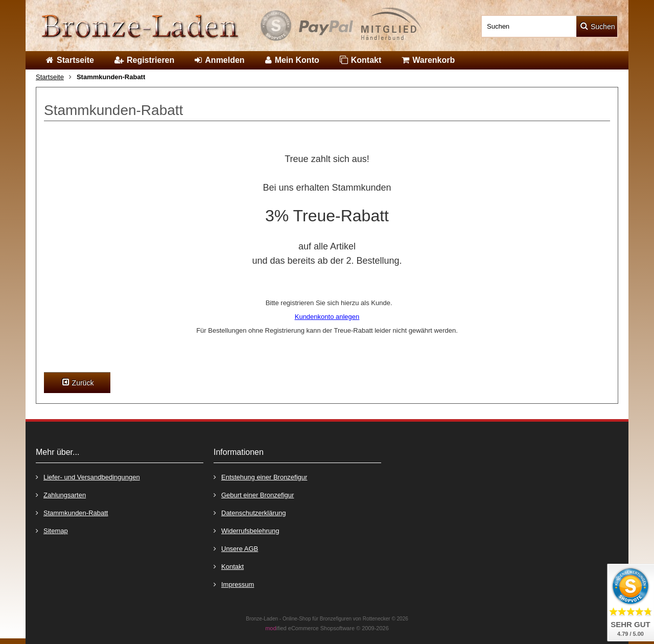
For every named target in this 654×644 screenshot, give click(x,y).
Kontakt (229, 566)
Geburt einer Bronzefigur (254, 494)
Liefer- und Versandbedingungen (88, 477)
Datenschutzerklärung (250, 512)
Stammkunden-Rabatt (72, 512)
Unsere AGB (236, 548)
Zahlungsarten (61, 494)
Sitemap (52, 530)
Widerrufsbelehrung (246, 530)
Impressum (234, 584)
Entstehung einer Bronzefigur (260, 477)
